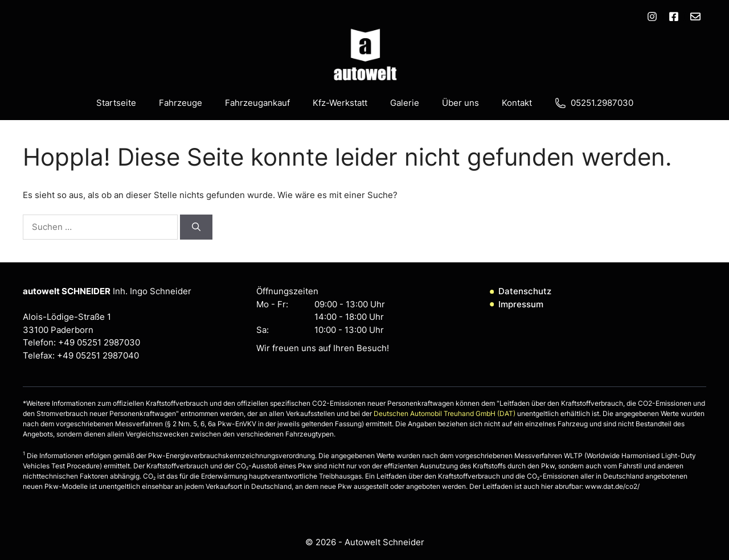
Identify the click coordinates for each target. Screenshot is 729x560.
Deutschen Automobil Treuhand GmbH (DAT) (445, 413)
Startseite (116, 103)
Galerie (405, 103)
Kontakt (517, 103)
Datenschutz (525, 291)
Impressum (521, 304)
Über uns (460, 103)
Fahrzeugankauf (257, 103)
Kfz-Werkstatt (340, 103)
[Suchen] (196, 227)
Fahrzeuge (181, 103)
